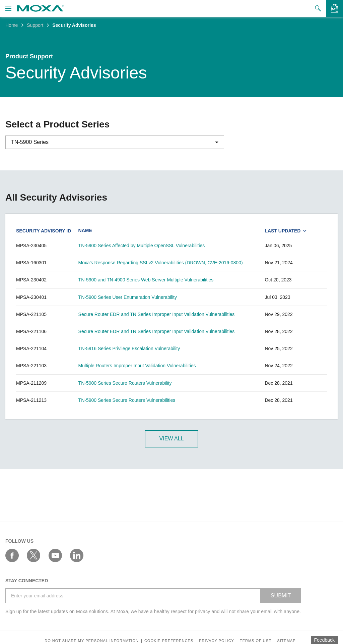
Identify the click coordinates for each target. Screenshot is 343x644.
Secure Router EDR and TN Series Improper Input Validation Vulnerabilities (157, 314)
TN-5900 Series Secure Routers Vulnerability (125, 383)
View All (172, 439)
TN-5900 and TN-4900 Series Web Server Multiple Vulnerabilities (146, 280)
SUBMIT (281, 596)
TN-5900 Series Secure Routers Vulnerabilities (127, 400)
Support (35, 25)
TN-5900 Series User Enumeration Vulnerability (128, 297)
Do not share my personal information (92, 641)
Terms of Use (256, 641)
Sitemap (286, 641)
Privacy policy (217, 641)
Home (12, 25)
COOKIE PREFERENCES (169, 641)
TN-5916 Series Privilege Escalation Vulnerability (129, 348)
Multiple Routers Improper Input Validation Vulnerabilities (137, 366)
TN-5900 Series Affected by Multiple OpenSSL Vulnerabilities (142, 246)
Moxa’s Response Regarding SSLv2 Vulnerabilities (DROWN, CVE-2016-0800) (161, 263)
